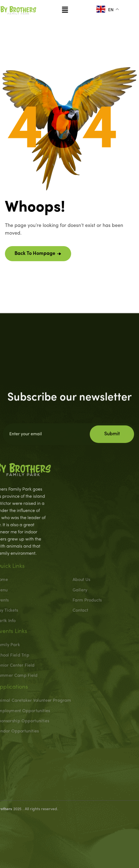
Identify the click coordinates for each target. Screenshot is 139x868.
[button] (65, 7)
